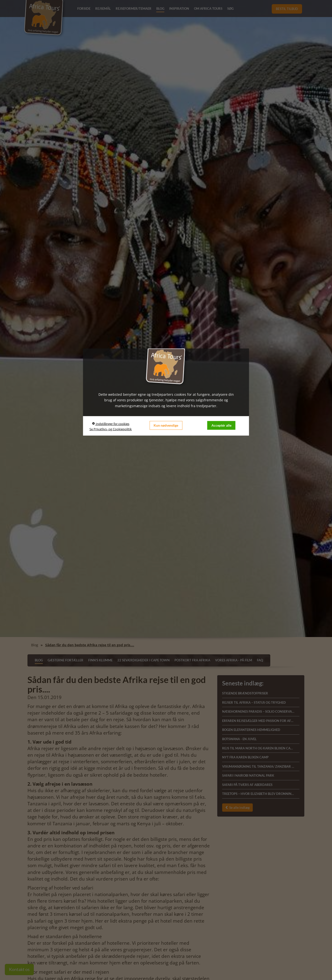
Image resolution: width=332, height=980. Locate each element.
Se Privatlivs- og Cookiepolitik (111, 429)
